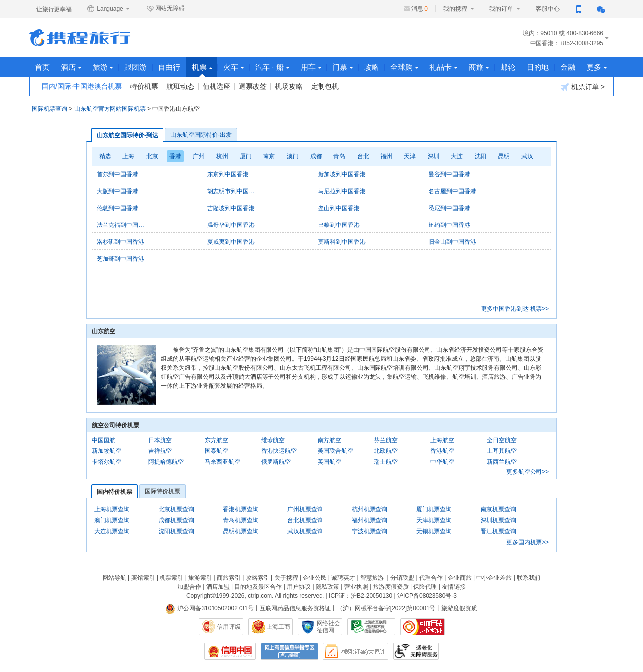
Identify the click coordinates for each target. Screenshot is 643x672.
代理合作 (431, 578)
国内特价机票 (114, 492)
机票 (202, 70)
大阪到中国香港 (117, 191)
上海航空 (442, 440)
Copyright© (201, 596)
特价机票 (144, 86)
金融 (568, 67)
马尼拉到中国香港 (342, 191)
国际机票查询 (50, 109)
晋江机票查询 (498, 531)
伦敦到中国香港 (117, 208)
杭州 (222, 156)
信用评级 (229, 627)
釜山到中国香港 (339, 208)
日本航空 (160, 440)
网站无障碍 (165, 9)
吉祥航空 (160, 451)
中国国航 (104, 440)
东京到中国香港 (228, 174)
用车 (311, 67)
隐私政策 (327, 587)
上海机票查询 (112, 509)
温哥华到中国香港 (231, 225)
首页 (42, 67)
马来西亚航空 (222, 462)
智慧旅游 (372, 578)
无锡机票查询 (434, 531)
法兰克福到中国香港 (121, 225)
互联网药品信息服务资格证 (295, 608)
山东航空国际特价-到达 (127, 135)
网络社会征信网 (328, 627)
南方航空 (329, 440)
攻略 (372, 67)
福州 (386, 156)
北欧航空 (386, 451)
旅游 (103, 67)
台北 (363, 156)
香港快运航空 (279, 451)
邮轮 (508, 67)
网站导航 (114, 578)
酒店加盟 (218, 587)
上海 (128, 156)
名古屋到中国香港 (452, 191)
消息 (419, 9)
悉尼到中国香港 (449, 208)
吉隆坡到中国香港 (231, 208)
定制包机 (325, 86)
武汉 (527, 156)
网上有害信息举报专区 (289, 651)
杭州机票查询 (370, 509)
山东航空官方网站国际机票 (110, 109)
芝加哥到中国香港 (120, 259)
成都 (316, 156)
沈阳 (481, 156)
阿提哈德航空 (166, 462)
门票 (343, 67)
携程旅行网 (80, 38)
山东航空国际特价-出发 (201, 135)
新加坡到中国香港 (342, 174)
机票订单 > (583, 87)
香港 (175, 156)
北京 (152, 156)
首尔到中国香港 (117, 174)
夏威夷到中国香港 (231, 242)
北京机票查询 (176, 509)
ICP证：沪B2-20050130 (361, 596)
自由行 (169, 67)
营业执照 (356, 587)
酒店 (71, 67)
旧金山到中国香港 (452, 242)
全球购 (404, 67)
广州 (199, 156)
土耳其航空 (502, 451)
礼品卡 (443, 67)
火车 (234, 67)
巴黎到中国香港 (339, 225)
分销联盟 (402, 578)
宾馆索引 (143, 578)
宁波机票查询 (370, 531)
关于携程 (286, 578)
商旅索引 (229, 578)
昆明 (504, 156)
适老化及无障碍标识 (416, 651)
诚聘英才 (343, 578)
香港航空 (442, 451)
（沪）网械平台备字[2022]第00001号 (386, 608)
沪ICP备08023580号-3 (427, 596)
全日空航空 (502, 440)
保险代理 (425, 587)
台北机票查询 (305, 520)
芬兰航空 (386, 440)
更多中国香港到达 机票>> (515, 309)
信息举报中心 (371, 627)
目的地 (538, 67)
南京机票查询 (498, 509)
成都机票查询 (176, 520)
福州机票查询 (370, 520)
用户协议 (299, 587)
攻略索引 (258, 578)
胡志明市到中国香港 (232, 191)
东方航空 (216, 440)
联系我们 (529, 578)
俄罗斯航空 (276, 462)
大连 (457, 156)
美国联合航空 (335, 451)
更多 (597, 67)
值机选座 (216, 86)
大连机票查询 (112, 531)
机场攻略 (289, 86)
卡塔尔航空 (107, 462)
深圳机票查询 (498, 520)
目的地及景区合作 (258, 587)
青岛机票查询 (241, 520)
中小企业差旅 (494, 578)
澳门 (293, 156)
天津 (410, 156)
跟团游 (135, 67)
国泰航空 (216, 451)
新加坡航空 (107, 451)
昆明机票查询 (241, 531)
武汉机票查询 (305, 531)
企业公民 (315, 578)
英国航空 (329, 462)
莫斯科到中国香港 (342, 242)
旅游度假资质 (391, 587)
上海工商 (278, 627)
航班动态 (180, 86)
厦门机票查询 (434, 509)
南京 (269, 156)
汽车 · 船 (272, 67)
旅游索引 (200, 578)
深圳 (433, 156)
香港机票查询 (241, 509)
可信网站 (423, 627)
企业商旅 (460, 578)
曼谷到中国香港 (449, 174)
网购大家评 (356, 651)
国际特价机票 (162, 491)
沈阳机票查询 (176, 531)
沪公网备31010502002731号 (210, 608)
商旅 (479, 67)
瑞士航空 (386, 462)
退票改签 (253, 86)
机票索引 (171, 578)
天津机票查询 (434, 520)
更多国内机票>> (528, 542)
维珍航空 (273, 440)
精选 (105, 156)
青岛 (339, 156)
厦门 (246, 156)
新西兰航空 (502, 462)
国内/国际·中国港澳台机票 (82, 86)
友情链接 (454, 587)
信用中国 (230, 651)
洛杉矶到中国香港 (120, 242)
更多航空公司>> (528, 472)
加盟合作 (189, 587)
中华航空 (442, 462)
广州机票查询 (305, 509)
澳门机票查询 (112, 520)
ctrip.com (260, 596)
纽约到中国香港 (449, 225)
